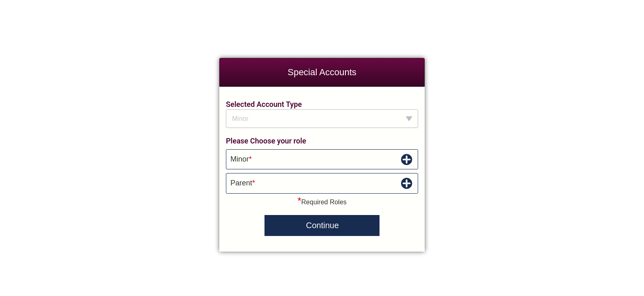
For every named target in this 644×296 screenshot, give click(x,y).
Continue (322, 225)
